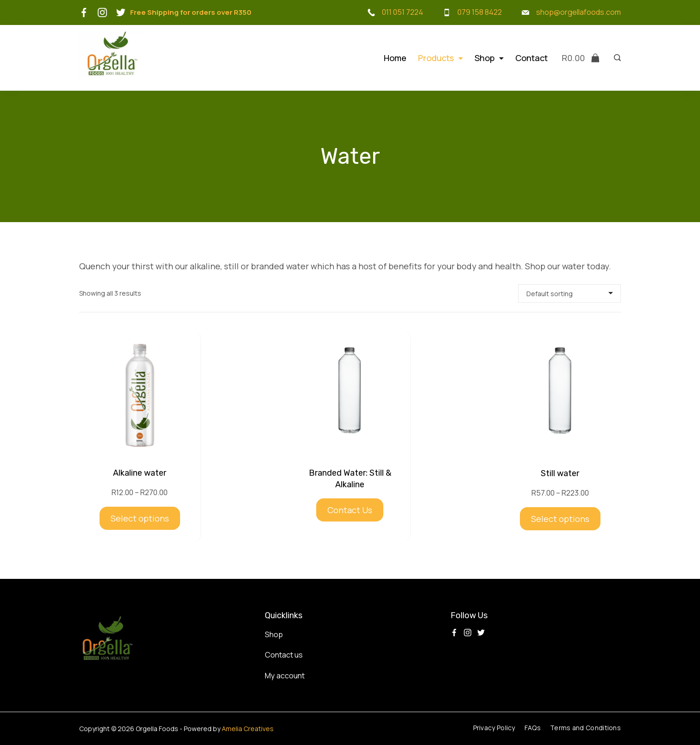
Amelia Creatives (248, 729)
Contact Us (350, 510)
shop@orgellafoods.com (578, 12)
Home (395, 58)
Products (441, 58)
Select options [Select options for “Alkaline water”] (140, 518)
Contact (531, 58)
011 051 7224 (403, 12)
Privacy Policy (494, 728)
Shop (489, 58)
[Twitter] (121, 12)
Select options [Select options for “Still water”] (560, 519)
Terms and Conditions (585, 728)
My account (285, 676)
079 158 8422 (480, 12)
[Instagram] (102, 12)
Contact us (284, 655)
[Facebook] (84, 12)
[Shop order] (569, 293)
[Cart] (581, 58)
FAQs (533, 728)
